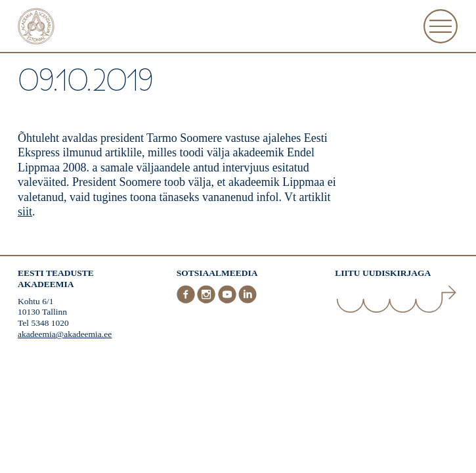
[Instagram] (207, 301)
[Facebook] (187, 301)
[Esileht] (36, 28)
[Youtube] (228, 301)
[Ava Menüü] (441, 26)
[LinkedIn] (248, 301)
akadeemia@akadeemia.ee (65, 334)
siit (25, 212)
